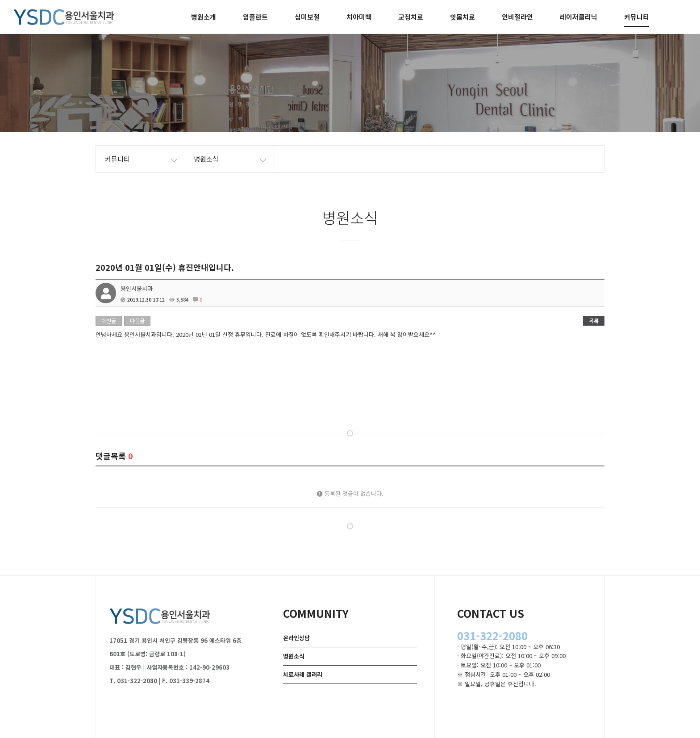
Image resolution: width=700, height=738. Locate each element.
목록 (594, 321)
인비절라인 (517, 17)
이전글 (109, 321)
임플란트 (255, 17)
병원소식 (294, 656)
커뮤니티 (637, 17)
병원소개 (204, 17)
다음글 (137, 321)
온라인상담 (296, 638)
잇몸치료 (462, 17)
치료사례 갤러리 (303, 674)
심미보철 (307, 17)
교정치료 (411, 17)
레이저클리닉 (579, 17)
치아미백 (359, 17)
